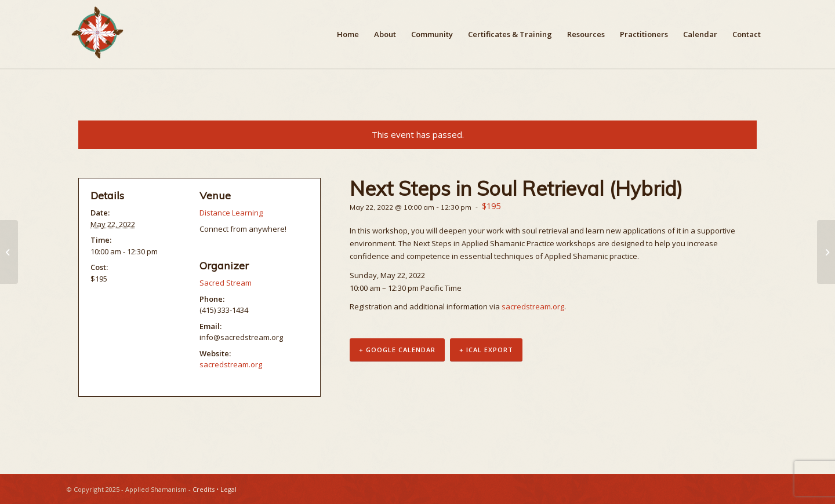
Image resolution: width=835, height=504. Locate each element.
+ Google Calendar (397, 350)
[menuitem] (348, 34)
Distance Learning (231, 213)
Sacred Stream (226, 283)
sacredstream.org (533, 306)
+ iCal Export (486, 350)
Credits (204, 489)
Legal (228, 489)
